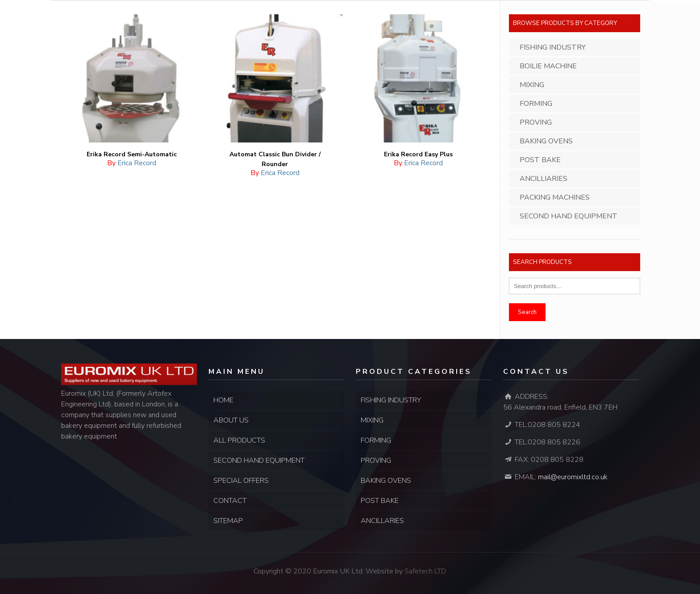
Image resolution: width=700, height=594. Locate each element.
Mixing (532, 85)
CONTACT (230, 501)
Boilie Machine (548, 66)
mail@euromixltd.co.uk (573, 477)
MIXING (372, 420)
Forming (536, 104)
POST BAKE (380, 501)
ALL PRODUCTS (239, 440)
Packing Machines (555, 197)
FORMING (376, 440)
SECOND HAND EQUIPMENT (259, 460)
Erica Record (137, 163)
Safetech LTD (425, 571)
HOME (223, 400)
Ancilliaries (544, 179)
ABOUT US (231, 420)
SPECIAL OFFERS (241, 481)
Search (527, 312)
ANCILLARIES (382, 521)
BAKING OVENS (386, 481)
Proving (536, 122)
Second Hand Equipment (569, 216)
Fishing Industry (553, 47)
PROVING (376, 460)
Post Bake (540, 160)
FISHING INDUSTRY (391, 400)
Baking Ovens (546, 141)
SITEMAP (228, 521)
